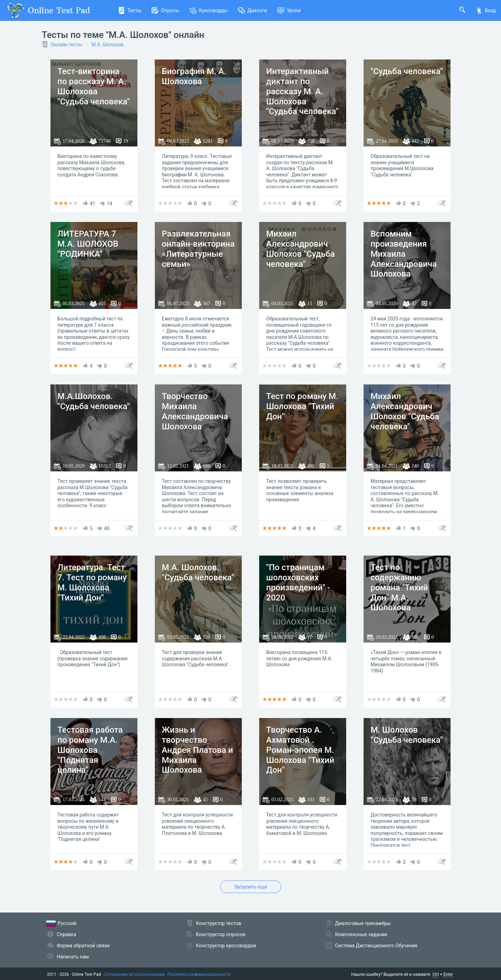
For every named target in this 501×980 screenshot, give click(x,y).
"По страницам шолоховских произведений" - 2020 (298, 582)
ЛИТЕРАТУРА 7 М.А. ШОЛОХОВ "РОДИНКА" (88, 244)
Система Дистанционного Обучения (376, 946)
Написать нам (73, 957)
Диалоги (252, 10)
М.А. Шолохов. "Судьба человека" (198, 572)
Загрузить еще (250, 887)
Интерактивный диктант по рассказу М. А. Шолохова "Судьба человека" (302, 91)
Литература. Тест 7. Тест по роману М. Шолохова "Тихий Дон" (92, 582)
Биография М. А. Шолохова (194, 76)
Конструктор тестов (218, 923)
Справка (66, 934)
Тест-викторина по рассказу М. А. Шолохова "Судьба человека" (94, 86)
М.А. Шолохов (108, 45)
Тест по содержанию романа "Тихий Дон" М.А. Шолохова (399, 587)
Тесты (130, 10)
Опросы (165, 10)
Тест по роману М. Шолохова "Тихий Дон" (302, 406)
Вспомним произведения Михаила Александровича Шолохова (404, 254)
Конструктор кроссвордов (226, 946)
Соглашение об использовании (134, 974)
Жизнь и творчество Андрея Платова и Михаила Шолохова (197, 750)
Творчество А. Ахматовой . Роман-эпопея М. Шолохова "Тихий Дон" (300, 750)
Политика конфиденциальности (199, 974)
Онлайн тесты (66, 45)
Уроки (289, 10)
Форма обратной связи (83, 946)
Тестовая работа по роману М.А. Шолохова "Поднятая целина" (90, 750)
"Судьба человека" (407, 71)
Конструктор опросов (221, 934)
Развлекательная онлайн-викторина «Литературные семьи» (198, 249)
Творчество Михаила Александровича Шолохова (195, 411)
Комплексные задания (361, 934)
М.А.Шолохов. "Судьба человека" (94, 401)
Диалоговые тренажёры (363, 923)
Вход (486, 10)
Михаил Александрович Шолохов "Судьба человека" (300, 249)
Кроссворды (209, 10)
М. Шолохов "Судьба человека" (407, 735)
